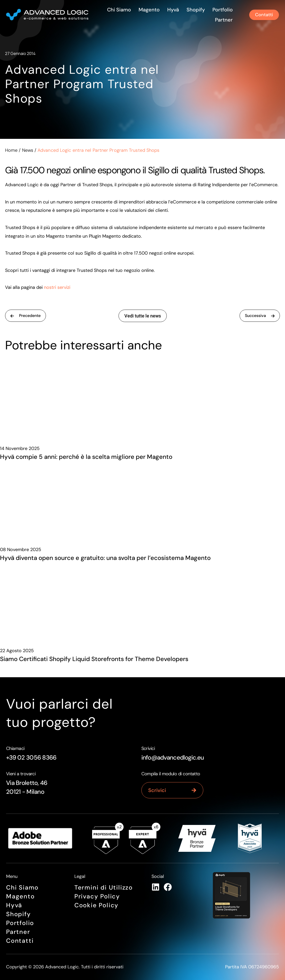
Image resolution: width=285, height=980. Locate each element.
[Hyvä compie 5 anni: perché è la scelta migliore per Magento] (142, 400)
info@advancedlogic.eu (173, 757)
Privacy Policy (97, 896)
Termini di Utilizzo (104, 887)
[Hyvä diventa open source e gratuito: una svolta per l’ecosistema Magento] (142, 501)
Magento (149, 10)
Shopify (196, 10)
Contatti (20, 941)
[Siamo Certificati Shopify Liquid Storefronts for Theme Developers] (142, 602)
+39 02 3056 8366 (31, 757)
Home (11, 150)
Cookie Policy (96, 905)
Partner (224, 20)
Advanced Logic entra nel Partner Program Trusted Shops (82, 84)
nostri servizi (57, 287)
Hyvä (173, 10)
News (28, 150)
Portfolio (223, 10)
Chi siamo (119, 10)
